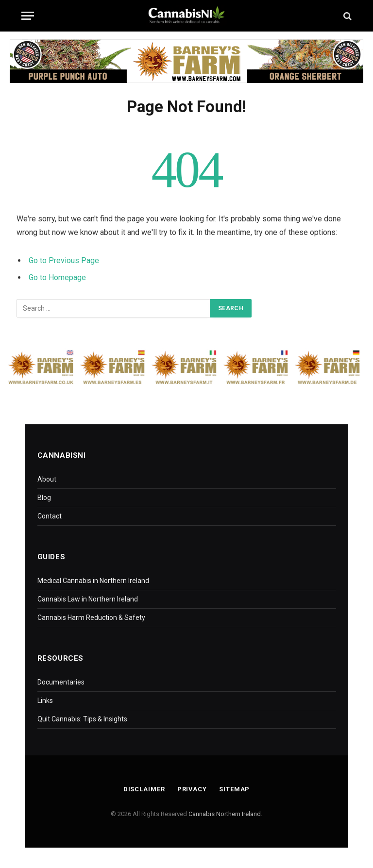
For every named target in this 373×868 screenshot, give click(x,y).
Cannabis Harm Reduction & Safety (91, 618)
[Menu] (28, 16)
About (47, 479)
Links (45, 701)
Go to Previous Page (64, 260)
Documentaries (61, 682)
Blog (44, 498)
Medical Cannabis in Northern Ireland (93, 581)
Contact (50, 516)
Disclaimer (144, 789)
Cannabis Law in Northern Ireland (88, 599)
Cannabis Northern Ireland (225, 814)
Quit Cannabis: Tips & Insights (82, 719)
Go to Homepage (57, 277)
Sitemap (235, 789)
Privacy (192, 789)
